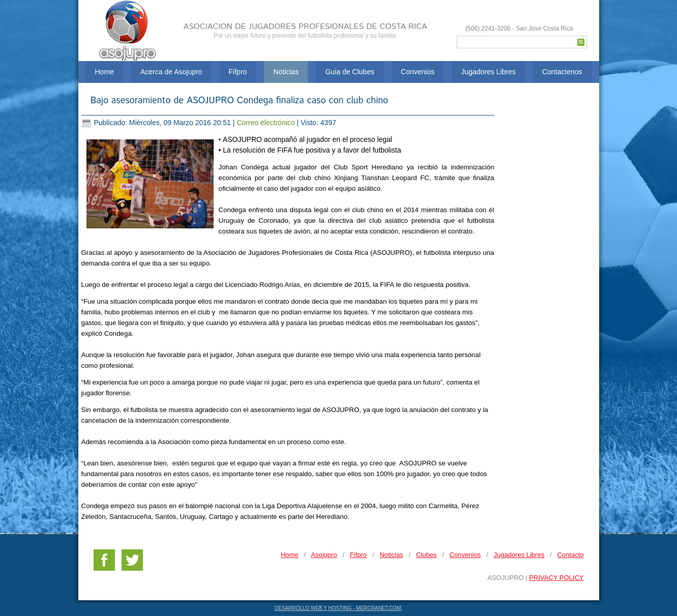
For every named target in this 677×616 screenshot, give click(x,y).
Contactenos (562, 72)
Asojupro (324, 555)
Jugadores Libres (488, 72)
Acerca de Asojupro (171, 72)
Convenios (418, 72)
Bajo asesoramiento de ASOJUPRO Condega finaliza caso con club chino (240, 101)
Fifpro (238, 72)
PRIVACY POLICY (556, 578)
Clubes (426, 555)
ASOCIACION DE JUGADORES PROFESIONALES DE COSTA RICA (305, 27)
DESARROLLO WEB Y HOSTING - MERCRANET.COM (338, 608)
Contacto (570, 555)
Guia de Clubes (350, 72)
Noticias (286, 72)
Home (105, 72)
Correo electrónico (267, 123)
